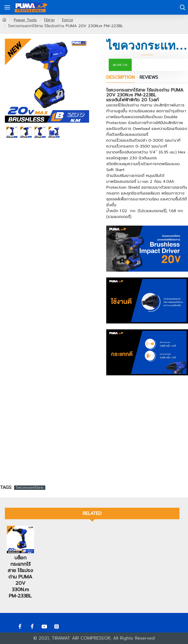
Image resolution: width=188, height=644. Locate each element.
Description (120, 78)
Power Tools (25, 20)
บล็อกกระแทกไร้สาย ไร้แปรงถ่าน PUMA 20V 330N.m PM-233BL (20, 576)
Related (92, 513)
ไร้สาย (49, 20)
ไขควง (67, 20)
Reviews (149, 78)
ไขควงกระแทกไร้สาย (30, 488)
